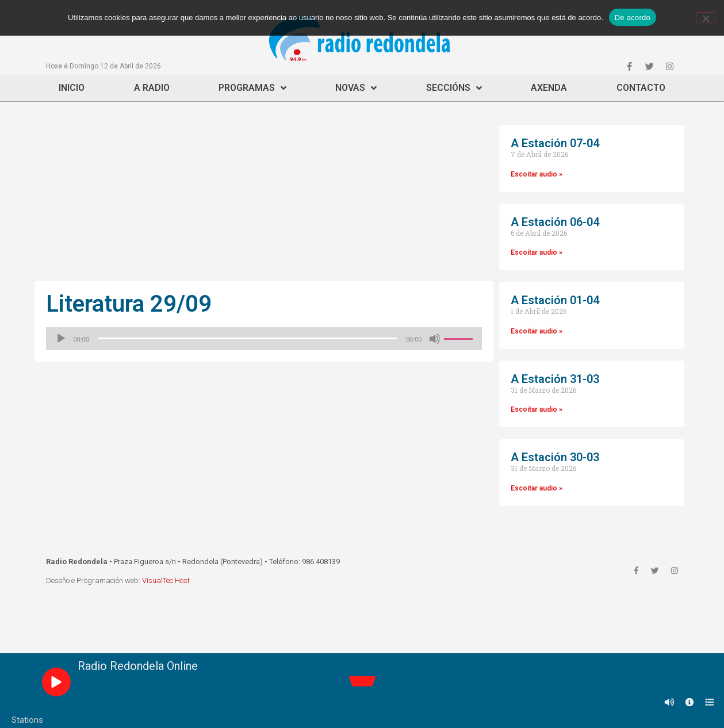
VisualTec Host (166, 581)
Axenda (549, 88)
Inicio (72, 88)
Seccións (454, 88)
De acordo (633, 18)
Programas (252, 88)
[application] (264, 339)
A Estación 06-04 (555, 222)
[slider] (248, 338)
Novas (356, 88)
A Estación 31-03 (555, 379)
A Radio (152, 88)
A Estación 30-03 (555, 457)
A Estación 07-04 (555, 143)
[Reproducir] (61, 339)
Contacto (641, 88)
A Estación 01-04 (555, 300)
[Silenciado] (435, 339)
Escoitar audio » (537, 174)
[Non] (706, 17)
